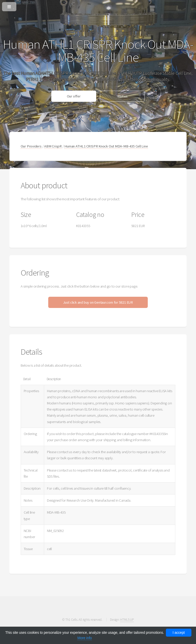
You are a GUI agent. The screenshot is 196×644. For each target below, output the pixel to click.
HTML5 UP (127, 620)
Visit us (122, 96)
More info (84, 638)
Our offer (74, 96)
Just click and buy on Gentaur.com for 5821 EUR (98, 302)
